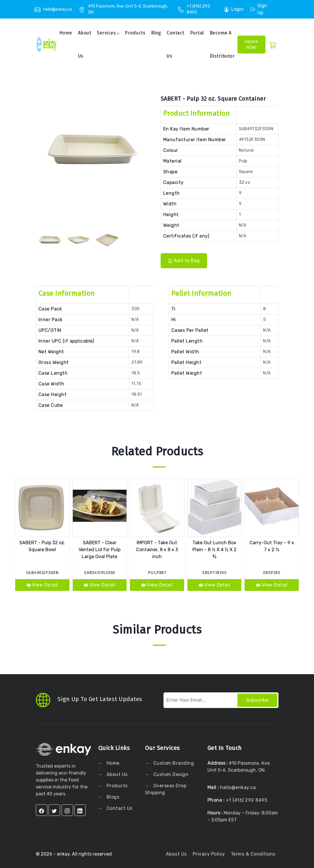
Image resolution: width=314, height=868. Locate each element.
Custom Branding (173, 763)
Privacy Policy (209, 854)
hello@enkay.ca (58, 9)
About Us (116, 774)
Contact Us (175, 44)
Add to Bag (184, 261)
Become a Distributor (222, 44)
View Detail (42, 585)
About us (85, 44)
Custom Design (170, 774)
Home (66, 33)
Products (135, 33)
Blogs (113, 797)
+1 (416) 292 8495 (247, 800)
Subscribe (257, 700)
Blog (156, 33)
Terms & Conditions (253, 854)
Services (106, 33)
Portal (197, 33)
